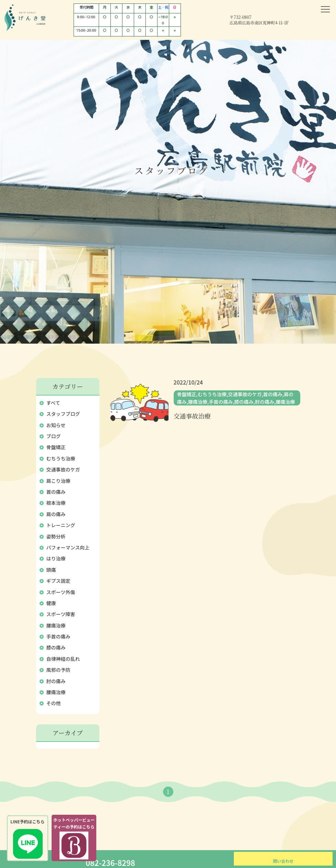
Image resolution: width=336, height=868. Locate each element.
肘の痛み (56, 681)
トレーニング (61, 525)
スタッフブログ (63, 414)
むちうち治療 (61, 458)
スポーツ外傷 (61, 592)
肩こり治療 (58, 481)
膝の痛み (56, 647)
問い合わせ (283, 861)
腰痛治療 (56, 625)
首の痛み (56, 492)
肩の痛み (56, 514)
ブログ (54, 436)
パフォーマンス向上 (68, 547)
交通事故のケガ (63, 469)
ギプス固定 (58, 581)
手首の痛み (58, 636)
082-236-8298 (110, 862)
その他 (54, 703)
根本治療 (56, 503)
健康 (51, 603)
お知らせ (56, 425)
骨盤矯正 (56, 447)
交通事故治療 (192, 416)
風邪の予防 (58, 670)
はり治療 (56, 558)
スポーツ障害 (61, 614)
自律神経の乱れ (63, 659)
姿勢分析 (56, 536)
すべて (53, 403)
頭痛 (51, 570)
